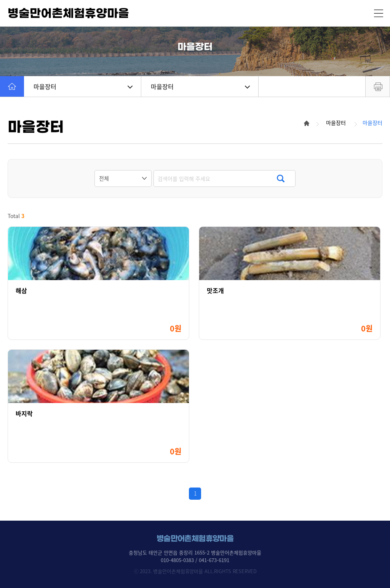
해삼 (21, 291)
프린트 (378, 86)
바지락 (24, 414)
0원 (176, 328)
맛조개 (215, 291)
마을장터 (83, 86)
